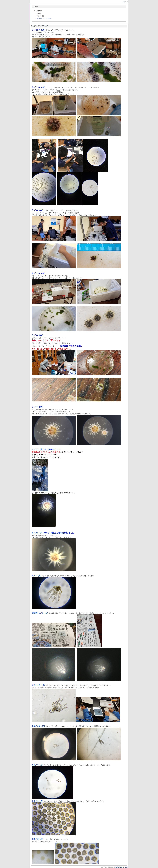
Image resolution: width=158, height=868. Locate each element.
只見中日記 (39, 16)
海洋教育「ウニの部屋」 (44, 19)
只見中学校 (38, 11)
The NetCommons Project (121, 867)
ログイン (125, 1)
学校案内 (39, 13)
